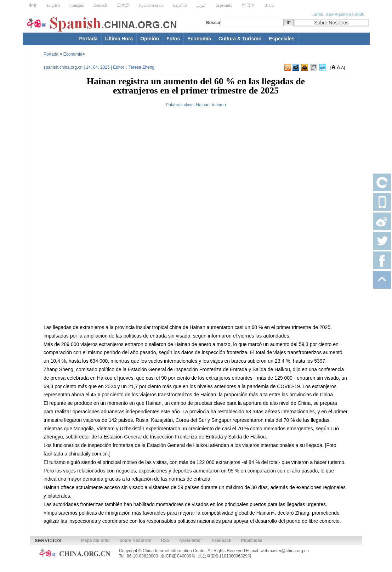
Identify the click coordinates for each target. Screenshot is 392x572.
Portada (89, 39)
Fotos (173, 39)
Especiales (282, 39)
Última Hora (119, 39)
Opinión (150, 39)
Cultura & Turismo (240, 39)
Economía (199, 39)
